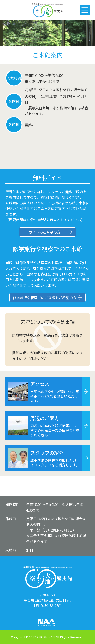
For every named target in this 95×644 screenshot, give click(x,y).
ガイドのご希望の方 (44, 232)
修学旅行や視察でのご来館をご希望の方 (45, 298)
